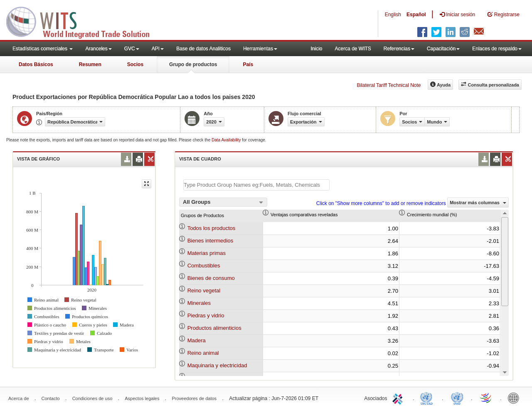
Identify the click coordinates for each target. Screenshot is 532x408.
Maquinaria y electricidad (217, 365)
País (248, 64)
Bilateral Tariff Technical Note (389, 85)
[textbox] (256, 185)
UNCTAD (428, 398)
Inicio (316, 49)
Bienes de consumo (211, 278)
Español (416, 15)
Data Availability (227, 140)
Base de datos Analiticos (203, 49)
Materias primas (207, 253)
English (393, 15)
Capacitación (443, 49)
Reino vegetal (204, 291)
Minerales (199, 303)
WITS (83, 21)
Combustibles (204, 266)
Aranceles (98, 49)
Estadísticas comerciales (43, 49)
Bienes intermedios (211, 241)
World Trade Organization (486, 398)
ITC (399, 398)
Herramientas (260, 49)
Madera (197, 340)
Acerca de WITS (353, 49)
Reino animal (203, 353)
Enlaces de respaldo (497, 49)
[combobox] (223, 202)
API (158, 49)
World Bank (515, 398)
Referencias (399, 49)
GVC (132, 49)
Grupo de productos (193, 64)
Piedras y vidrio (206, 315)
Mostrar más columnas (478, 203)
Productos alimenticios (214, 328)
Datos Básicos (36, 64)
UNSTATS (457, 398)
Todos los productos (212, 228)
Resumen (90, 64)
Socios (135, 64)
